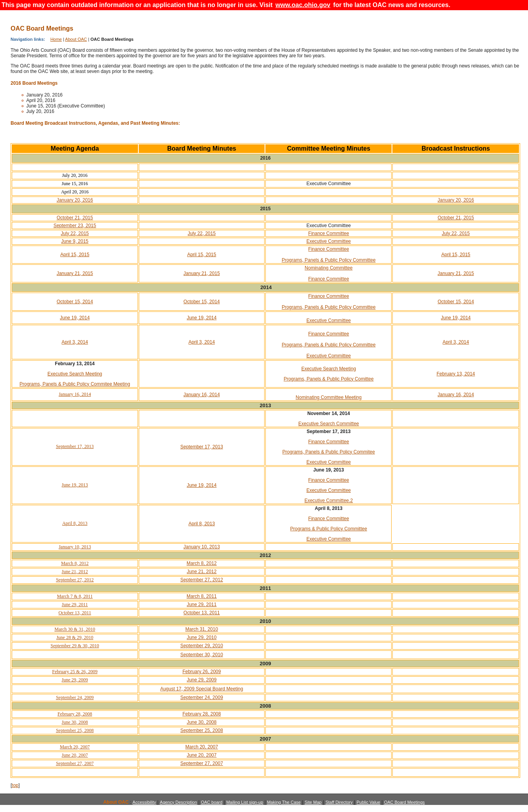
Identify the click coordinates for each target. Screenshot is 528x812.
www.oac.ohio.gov (303, 5)
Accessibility (144, 802)
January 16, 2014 (75, 394)
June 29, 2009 (75, 680)
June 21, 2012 (75, 572)
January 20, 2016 (75, 200)
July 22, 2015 (75, 233)
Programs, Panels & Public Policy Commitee (328, 452)
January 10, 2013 (75, 547)
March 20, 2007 (75, 747)
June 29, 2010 (201, 637)
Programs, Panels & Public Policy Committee (329, 260)
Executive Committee (329, 241)
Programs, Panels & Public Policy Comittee (329, 379)
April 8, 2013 (75, 523)
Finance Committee (328, 233)
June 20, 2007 (75, 755)
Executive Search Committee (329, 424)
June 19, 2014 (75, 318)
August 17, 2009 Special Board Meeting (202, 689)
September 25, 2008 (75, 730)
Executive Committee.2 (329, 501)
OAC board (211, 802)
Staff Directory (339, 802)
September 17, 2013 (75, 446)
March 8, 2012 (75, 563)
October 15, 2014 (75, 302)
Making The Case (284, 802)
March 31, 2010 (202, 629)
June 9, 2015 (75, 241)
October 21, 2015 (75, 218)
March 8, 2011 (202, 596)
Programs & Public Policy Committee (328, 529)
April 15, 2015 (75, 255)
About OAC (76, 39)
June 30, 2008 (75, 722)
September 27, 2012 (75, 580)
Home (56, 39)
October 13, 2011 (75, 613)
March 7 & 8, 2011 (75, 596)
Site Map (313, 802)
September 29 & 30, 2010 (75, 646)
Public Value (368, 802)
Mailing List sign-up (245, 802)
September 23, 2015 (75, 226)
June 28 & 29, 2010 (75, 637)
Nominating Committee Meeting (328, 397)
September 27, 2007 (75, 763)
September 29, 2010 (202, 646)
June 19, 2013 (75, 485)
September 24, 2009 (75, 697)
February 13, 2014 (456, 374)
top (15, 785)
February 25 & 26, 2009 (75, 672)
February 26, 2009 (201, 672)
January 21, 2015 (75, 273)
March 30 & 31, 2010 (75, 629)
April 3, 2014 (75, 342)
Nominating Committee (328, 268)
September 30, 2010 (202, 655)
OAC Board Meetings (405, 802)
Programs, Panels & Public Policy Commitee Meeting (75, 384)
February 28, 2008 (75, 714)
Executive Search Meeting (75, 374)
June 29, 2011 (75, 604)
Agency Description (179, 802)
